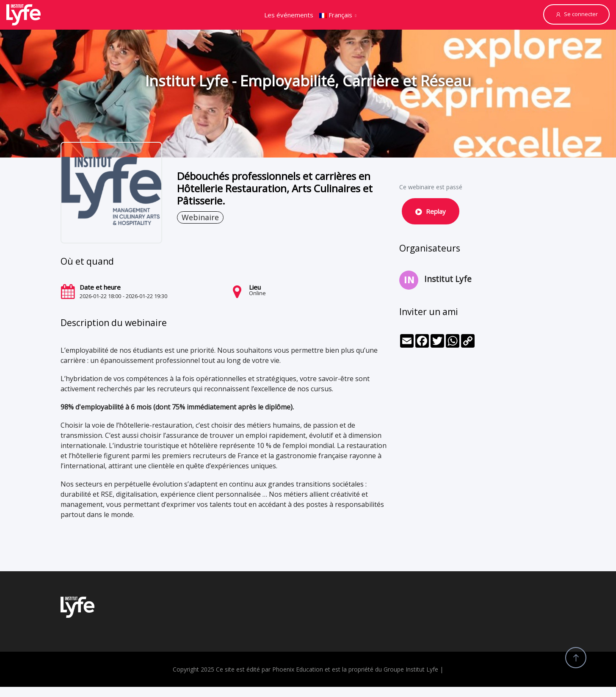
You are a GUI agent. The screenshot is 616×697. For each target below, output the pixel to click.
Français (336, 15)
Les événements (289, 15)
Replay (431, 211)
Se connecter (576, 14)
